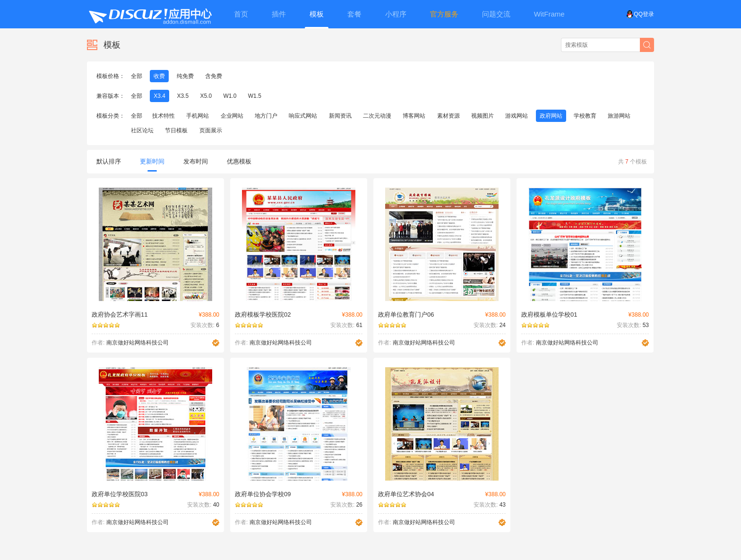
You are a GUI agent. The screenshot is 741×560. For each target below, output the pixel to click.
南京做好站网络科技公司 (138, 343)
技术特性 (164, 116)
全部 (137, 76)
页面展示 (211, 130)
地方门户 (266, 116)
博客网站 (414, 116)
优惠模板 (239, 161)
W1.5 (255, 96)
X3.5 (183, 96)
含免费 (214, 76)
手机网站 (198, 116)
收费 (159, 76)
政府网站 (551, 116)
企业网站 (232, 116)
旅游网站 (619, 116)
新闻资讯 (340, 116)
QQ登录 (640, 14)
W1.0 (230, 96)
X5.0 (206, 96)
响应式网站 (303, 116)
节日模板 (176, 130)
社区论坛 (142, 130)
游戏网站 (517, 116)
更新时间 (152, 165)
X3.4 (159, 96)
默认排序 (109, 161)
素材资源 (448, 116)
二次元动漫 (377, 116)
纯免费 (185, 76)
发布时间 (196, 161)
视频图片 (483, 116)
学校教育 (585, 116)
